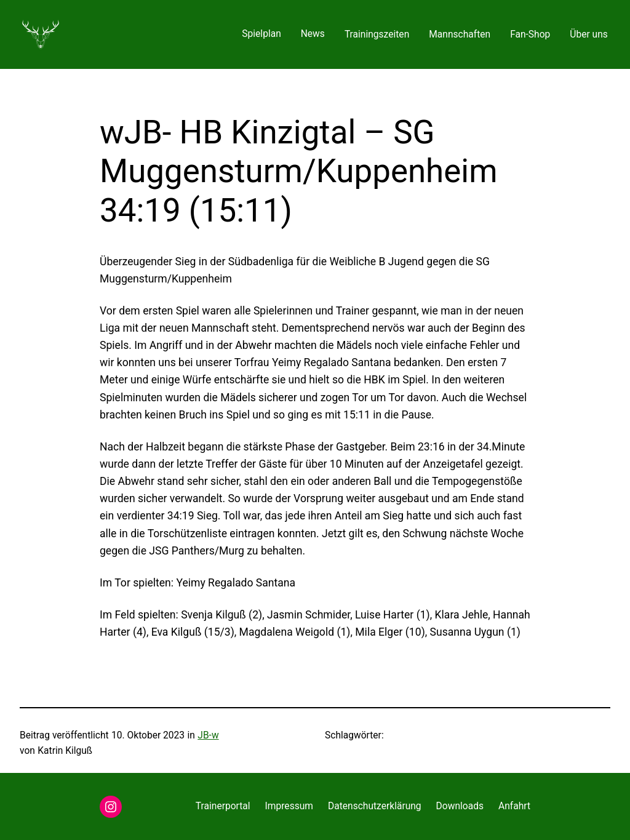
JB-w (208, 735)
